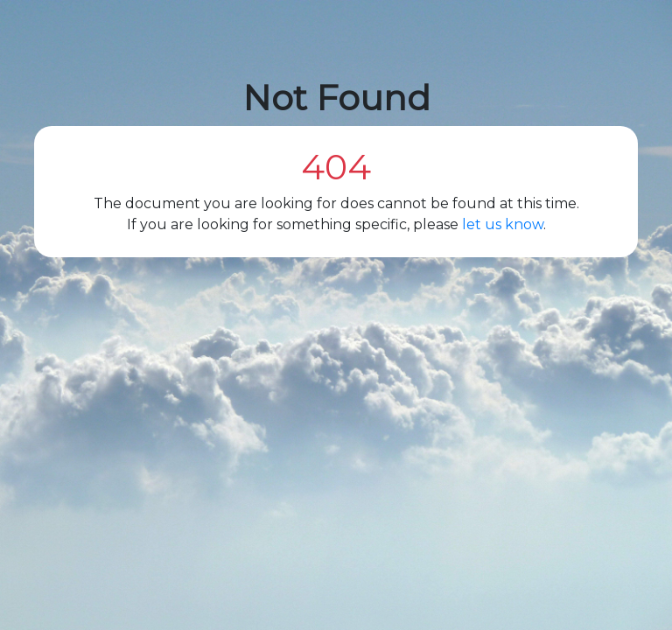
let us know (503, 224)
